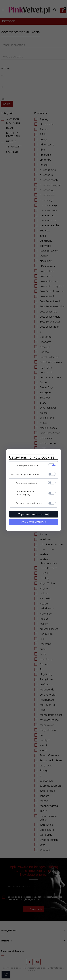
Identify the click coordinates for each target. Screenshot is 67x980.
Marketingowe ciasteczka (28, 474)
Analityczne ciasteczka (27, 483)
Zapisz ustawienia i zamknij (33, 514)
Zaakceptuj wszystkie (34, 522)
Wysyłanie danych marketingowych (25, 493)
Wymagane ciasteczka (27, 466)
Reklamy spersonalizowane (29, 503)
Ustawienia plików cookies (32, 457)
